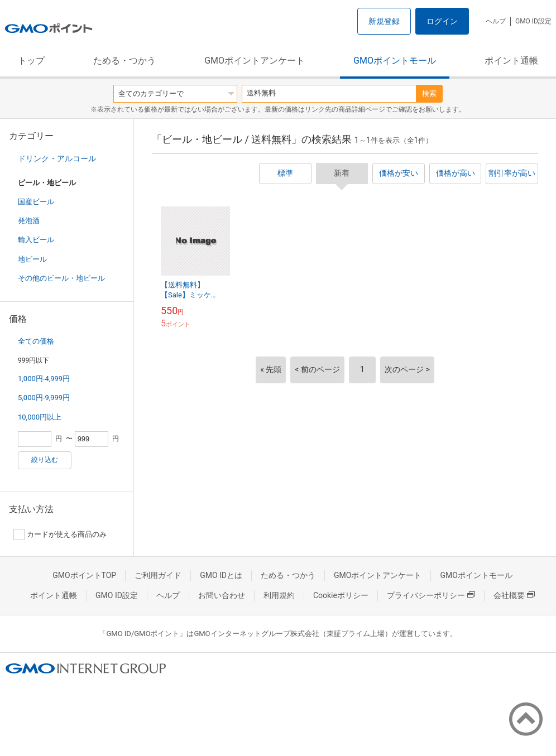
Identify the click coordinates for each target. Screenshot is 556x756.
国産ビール (36, 202)
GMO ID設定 (533, 21)
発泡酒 (29, 221)
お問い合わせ (222, 595)
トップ (31, 61)
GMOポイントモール (395, 61)
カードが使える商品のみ (60, 535)
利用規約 (279, 595)
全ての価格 (36, 341)
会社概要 (514, 595)
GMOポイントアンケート (255, 61)
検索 (429, 93)
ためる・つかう (124, 61)
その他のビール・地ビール (61, 278)
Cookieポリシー (341, 595)
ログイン (442, 21)
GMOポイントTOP (84, 575)
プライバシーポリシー (431, 595)
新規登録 (384, 21)
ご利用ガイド (158, 575)
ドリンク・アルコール (57, 158)
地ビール (32, 259)
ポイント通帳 (511, 61)
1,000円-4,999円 (44, 379)
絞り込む (45, 460)
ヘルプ (496, 21)
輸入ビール (36, 240)
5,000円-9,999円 (44, 398)
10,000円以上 (40, 417)
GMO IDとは (221, 575)
